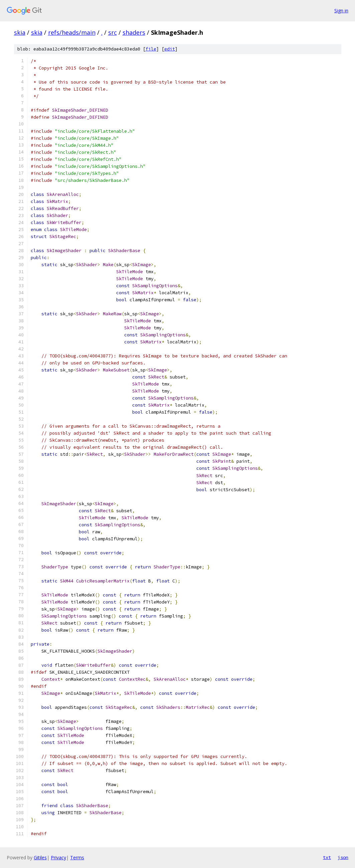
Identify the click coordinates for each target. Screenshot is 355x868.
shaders (134, 32)
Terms (77, 857)
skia (20, 32)
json (343, 857)
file (151, 49)
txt (327, 857)
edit (170, 49)
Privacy (58, 857)
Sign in (341, 11)
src (113, 32)
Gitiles (40, 857)
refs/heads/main (72, 32)
